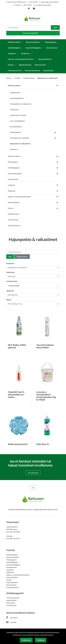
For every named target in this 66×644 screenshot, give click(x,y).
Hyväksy (41, 640)
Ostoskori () (30, 33)
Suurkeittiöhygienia (33, 48)
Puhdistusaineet (14, 42)
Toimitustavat (11, 605)
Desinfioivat (14, 110)
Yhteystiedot (48, 70)
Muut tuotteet (40, 65)
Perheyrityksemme (32, 70)
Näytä (9, 300)
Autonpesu (14, 149)
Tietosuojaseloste (13, 598)
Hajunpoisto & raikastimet (20, 144)
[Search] (29, 28)
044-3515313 (28, 5)
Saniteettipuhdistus (17, 98)
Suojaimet (12, 53)
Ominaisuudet (12, 281)
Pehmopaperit (50, 42)
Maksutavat (11, 603)
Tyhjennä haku (22, 257)
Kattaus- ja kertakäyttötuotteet (21, 59)
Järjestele (10, 291)
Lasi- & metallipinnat (17, 121)
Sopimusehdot (11, 600)
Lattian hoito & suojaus (18, 115)
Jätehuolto (25, 53)
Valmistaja (10, 272)
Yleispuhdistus (15, 92)
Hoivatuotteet (52, 48)
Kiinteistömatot (25, 65)
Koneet (11, 65)
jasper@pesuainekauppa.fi (43, 5)
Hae (55, 27)
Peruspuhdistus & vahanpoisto (21, 104)
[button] (33, 286)
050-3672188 (34, 2)
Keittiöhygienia (15, 132)
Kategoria (10, 263)
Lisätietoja (26, 640)
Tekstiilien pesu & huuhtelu (19, 138)
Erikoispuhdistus (16, 127)
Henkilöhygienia (14, 48)
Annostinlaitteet (45, 59)
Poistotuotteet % (15, 70)
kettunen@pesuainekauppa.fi (50, 2)
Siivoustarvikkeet (33, 42)
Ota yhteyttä (33, 473)
